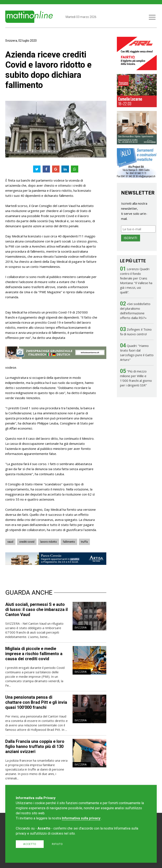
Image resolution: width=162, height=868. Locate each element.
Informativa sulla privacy (81, 818)
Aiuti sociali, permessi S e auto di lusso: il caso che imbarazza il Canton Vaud (36, 609)
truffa (84, 542)
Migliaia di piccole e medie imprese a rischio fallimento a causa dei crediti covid (34, 654)
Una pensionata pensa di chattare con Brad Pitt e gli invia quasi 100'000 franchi (36, 702)
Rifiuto (57, 844)
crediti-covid (27, 542)
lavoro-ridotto (49, 542)
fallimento (69, 542)
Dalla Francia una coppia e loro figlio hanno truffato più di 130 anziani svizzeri (35, 746)
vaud (10, 542)
